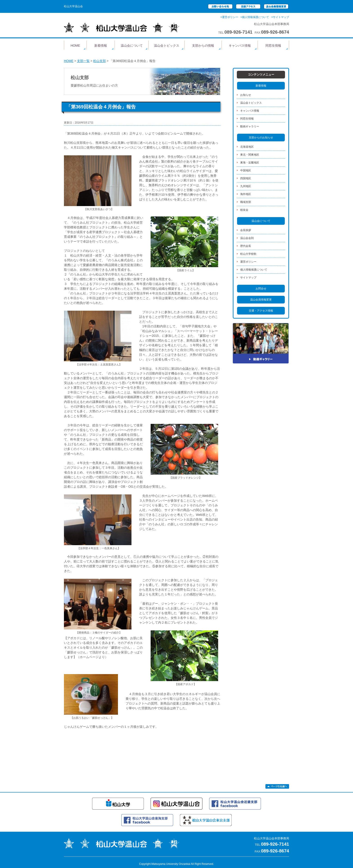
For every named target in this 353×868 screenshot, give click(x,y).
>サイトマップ (280, 17)
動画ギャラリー (250, 126)
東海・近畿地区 (250, 163)
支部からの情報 (203, 46)
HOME (75, 46)
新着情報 (101, 46)
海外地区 (246, 194)
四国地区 (246, 178)
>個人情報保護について (255, 17)
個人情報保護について (254, 270)
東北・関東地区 (250, 155)
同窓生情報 (273, 46)
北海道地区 (247, 147)
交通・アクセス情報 (261, 311)
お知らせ (246, 95)
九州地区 (246, 186)
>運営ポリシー (229, 17)
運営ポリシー (248, 262)
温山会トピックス (167, 46)
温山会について (132, 46)
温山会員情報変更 (261, 300)
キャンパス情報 (240, 46)
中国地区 (246, 170)
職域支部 (246, 202)
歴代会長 (246, 246)
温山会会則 (247, 238)
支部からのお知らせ (261, 138)
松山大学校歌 (248, 254)
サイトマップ (248, 278)
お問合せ (261, 289)
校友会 (244, 210)
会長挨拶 (246, 230)
